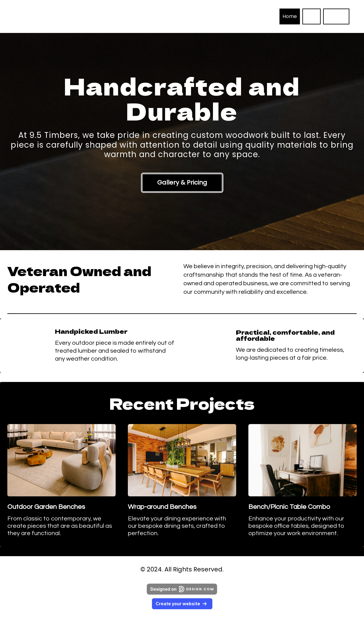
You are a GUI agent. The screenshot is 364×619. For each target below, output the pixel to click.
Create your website (182, 604)
